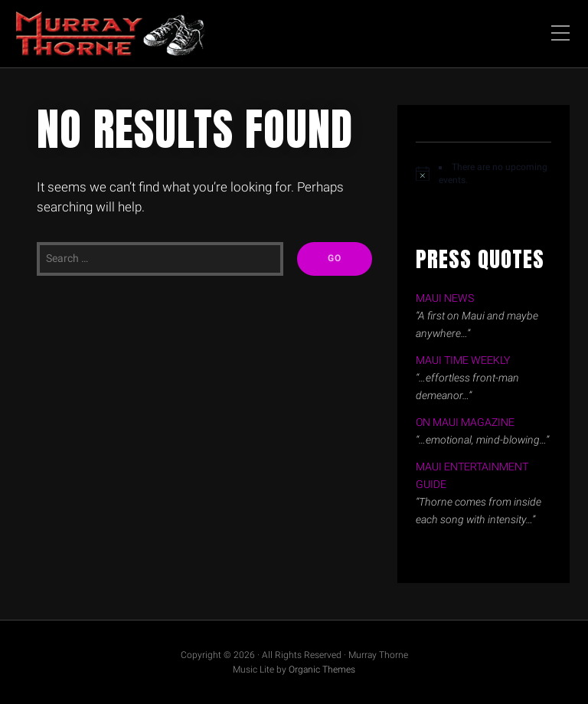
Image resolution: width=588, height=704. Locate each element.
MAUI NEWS (445, 298)
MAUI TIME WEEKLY (463, 360)
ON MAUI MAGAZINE (465, 422)
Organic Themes (322, 670)
